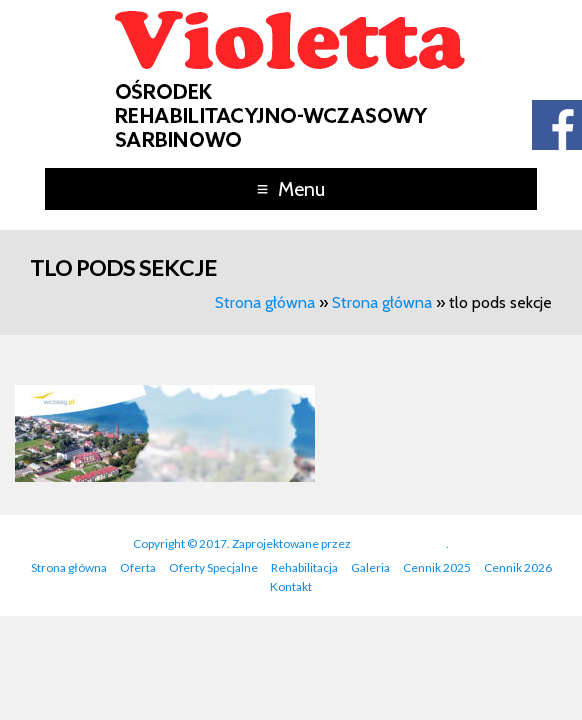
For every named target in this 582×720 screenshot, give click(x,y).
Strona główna (265, 302)
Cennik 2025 (437, 567)
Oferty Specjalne (213, 567)
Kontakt (291, 586)
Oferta (138, 567)
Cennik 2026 (518, 567)
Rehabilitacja (304, 567)
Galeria (370, 567)
